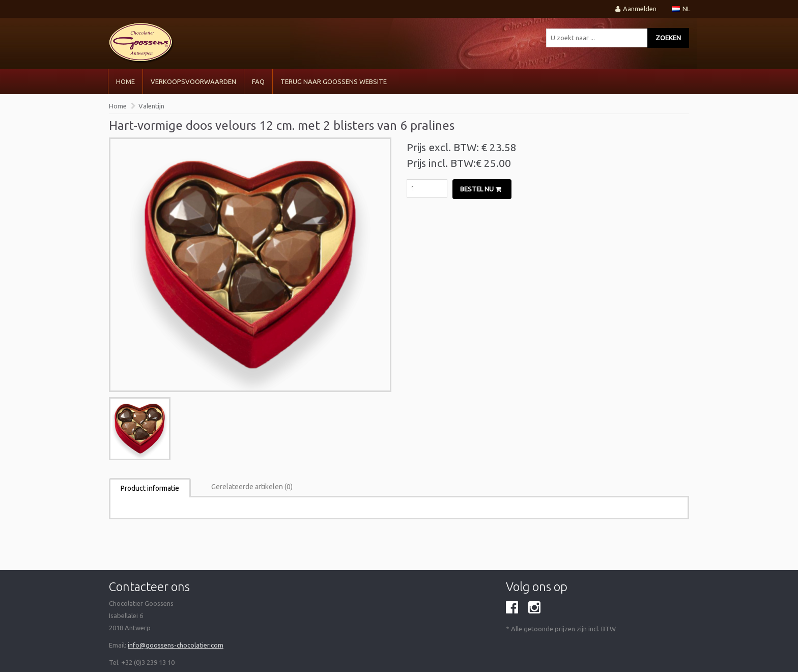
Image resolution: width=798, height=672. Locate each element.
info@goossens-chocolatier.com (176, 645)
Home (125, 81)
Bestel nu (481, 189)
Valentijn (151, 106)
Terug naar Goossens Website (334, 81)
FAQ (258, 81)
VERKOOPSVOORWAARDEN (193, 81)
